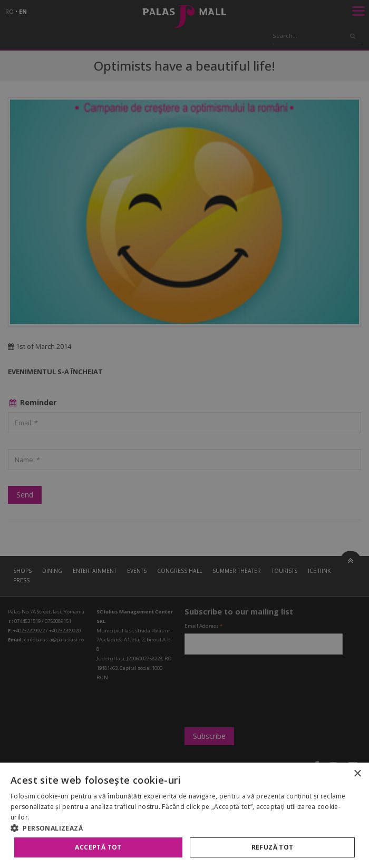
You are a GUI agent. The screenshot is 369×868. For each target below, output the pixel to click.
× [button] (357, 774)
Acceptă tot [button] (98, 847)
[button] (184, 828)
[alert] (184, 434)
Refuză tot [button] (273, 847)
